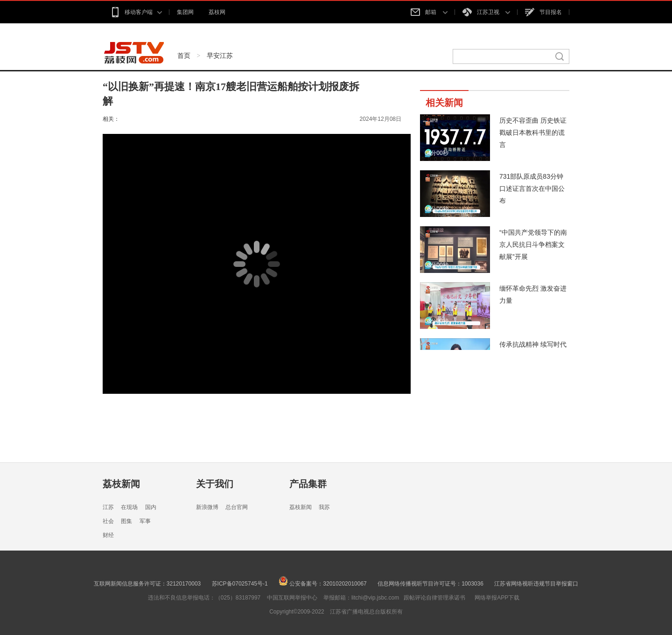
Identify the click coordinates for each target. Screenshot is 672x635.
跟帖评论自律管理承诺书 (434, 598)
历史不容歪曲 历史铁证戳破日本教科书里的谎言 (533, 133)
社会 (108, 521)
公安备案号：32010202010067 (323, 584)
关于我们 (215, 484)
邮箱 (429, 12)
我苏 (324, 507)
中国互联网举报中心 (292, 598)
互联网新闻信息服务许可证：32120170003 (147, 584)
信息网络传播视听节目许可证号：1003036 (430, 584)
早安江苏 (220, 56)
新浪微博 (207, 507)
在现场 (129, 507)
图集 (126, 521)
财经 (108, 535)
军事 (145, 521)
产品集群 (308, 484)
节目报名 (543, 12)
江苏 (108, 507)
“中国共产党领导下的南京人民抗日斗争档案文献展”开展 (533, 244)
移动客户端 (136, 12)
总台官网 (237, 507)
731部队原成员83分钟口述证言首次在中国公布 (532, 188)
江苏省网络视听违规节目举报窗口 (536, 584)
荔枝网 (217, 12)
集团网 (185, 12)
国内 (151, 507)
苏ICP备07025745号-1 (240, 584)
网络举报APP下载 (497, 598)
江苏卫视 (486, 12)
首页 (184, 56)
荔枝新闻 (121, 484)
